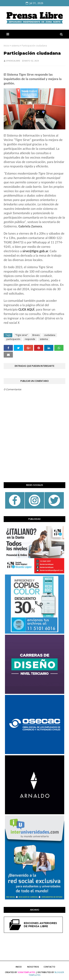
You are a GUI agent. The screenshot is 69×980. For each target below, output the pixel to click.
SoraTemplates (26, 972)
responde (30, 339)
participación (13, 339)
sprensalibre (13, 61)
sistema (15, 46)
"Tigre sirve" (21, 335)
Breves (36, 335)
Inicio (6, 46)
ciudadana (50, 335)
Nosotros (33, 967)
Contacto (49, 967)
